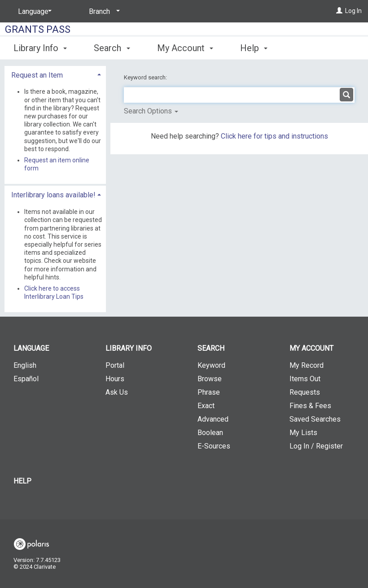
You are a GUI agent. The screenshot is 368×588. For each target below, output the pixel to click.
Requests (305, 392)
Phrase (209, 392)
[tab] (55, 74)
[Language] (33, 12)
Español (26, 379)
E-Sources (214, 446)
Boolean (210, 433)
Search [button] (112, 48)
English (25, 365)
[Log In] (339, 11)
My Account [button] (185, 48)
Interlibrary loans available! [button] (53, 195)
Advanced (213, 419)
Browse (210, 379)
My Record (307, 365)
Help (22, 481)
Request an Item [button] (37, 75)
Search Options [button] (151, 111)
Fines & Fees (310, 406)
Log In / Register (316, 446)
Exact (206, 406)
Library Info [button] (40, 48)
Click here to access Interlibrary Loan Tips (54, 292)
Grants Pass (38, 29)
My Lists (303, 433)
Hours (115, 379)
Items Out (305, 379)
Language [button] (31, 348)
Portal (115, 365)
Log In (353, 11)
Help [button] (254, 48)
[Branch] (103, 12)
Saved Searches (315, 419)
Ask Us (117, 392)
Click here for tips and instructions (274, 136)
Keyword (211, 365)
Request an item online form (57, 164)
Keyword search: (146, 77)
